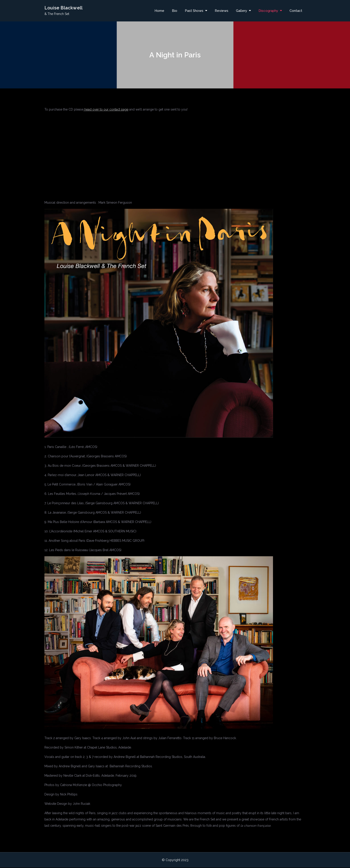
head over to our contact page (106, 110)
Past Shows (194, 11)
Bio (175, 11)
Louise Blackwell (64, 8)
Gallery (242, 11)
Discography (268, 11)
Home (159, 11)
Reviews (222, 11)
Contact (296, 11)
